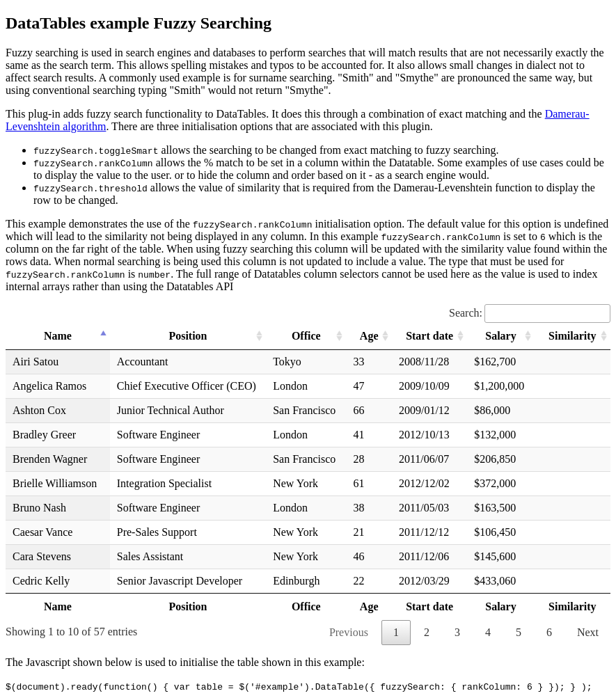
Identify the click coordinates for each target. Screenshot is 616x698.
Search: (530, 313)
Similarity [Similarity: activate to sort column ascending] (572, 336)
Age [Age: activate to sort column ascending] (369, 336)
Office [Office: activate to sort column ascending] (306, 336)
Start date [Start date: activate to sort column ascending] (429, 336)
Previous (349, 632)
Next (588, 632)
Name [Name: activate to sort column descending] (58, 336)
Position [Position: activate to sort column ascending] (188, 336)
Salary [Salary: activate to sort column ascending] (500, 336)
